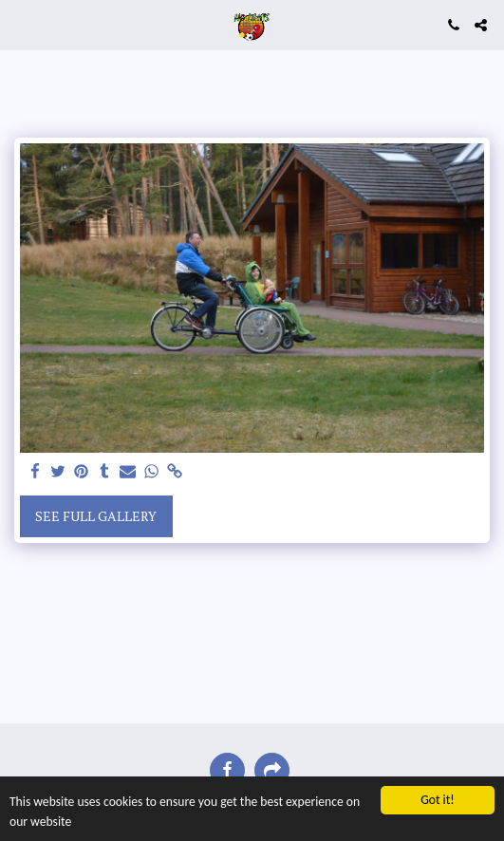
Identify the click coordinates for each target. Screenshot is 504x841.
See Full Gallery (96, 516)
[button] (21, 24)
